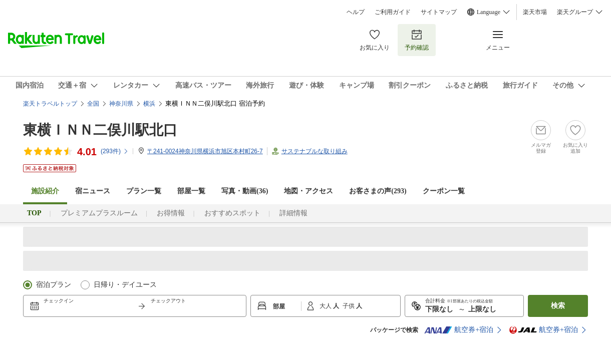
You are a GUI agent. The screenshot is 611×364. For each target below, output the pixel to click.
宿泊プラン (54, 285)
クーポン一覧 (444, 191)
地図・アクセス (309, 191)
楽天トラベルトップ (50, 104)
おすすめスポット (232, 213)
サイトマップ (439, 12)
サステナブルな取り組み (315, 151)
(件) (115, 151)
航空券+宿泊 (459, 330)
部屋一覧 (191, 191)
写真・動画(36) (245, 191)
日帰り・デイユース (125, 285)
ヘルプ (356, 12)
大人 (326, 306)
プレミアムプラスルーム (99, 213)
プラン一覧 (144, 191)
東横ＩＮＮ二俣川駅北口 (100, 130)
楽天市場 (535, 12)
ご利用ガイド (393, 12)
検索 (558, 306)
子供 (349, 306)
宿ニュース (93, 191)
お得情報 (171, 213)
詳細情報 (293, 213)
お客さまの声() (378, 191)
